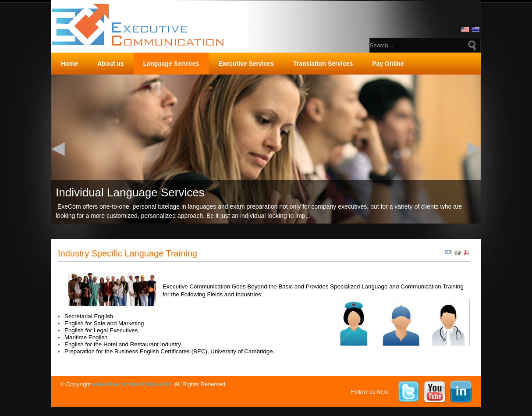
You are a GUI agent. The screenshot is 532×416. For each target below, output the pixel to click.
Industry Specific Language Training (128, 253)
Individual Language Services (130, 192)
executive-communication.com (132, 384)
